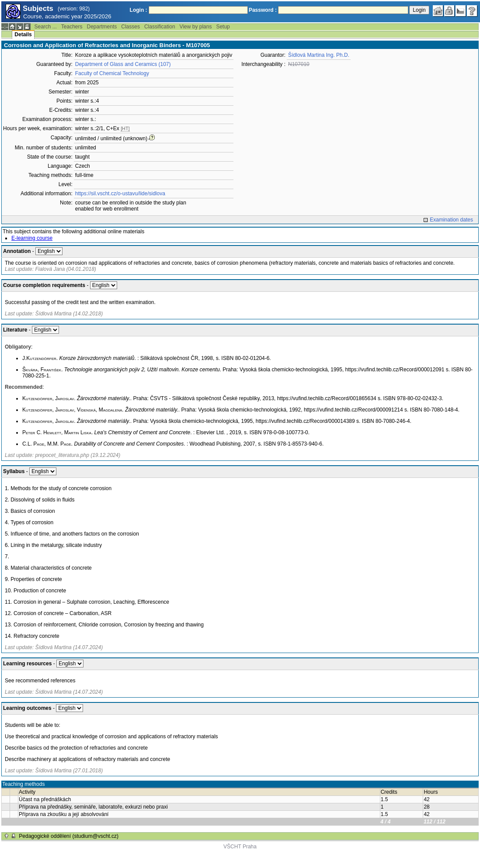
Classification (160, 27)
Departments (102, 27)
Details (23, 35)
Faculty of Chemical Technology (112, 73)
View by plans (196, 27)
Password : (263, 10)
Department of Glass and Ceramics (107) (123, 64)
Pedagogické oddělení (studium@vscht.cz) (69, 836)
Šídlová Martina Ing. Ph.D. (319, 55)
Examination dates (451, 220)
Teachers (72, 27)
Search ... (45, 27)
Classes (130, 27)
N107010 (299, 64)
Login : (139, 10)
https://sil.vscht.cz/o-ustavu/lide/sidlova (120, 194)
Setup (223, 27)
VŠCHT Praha (240, 847)
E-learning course (32, 238)
